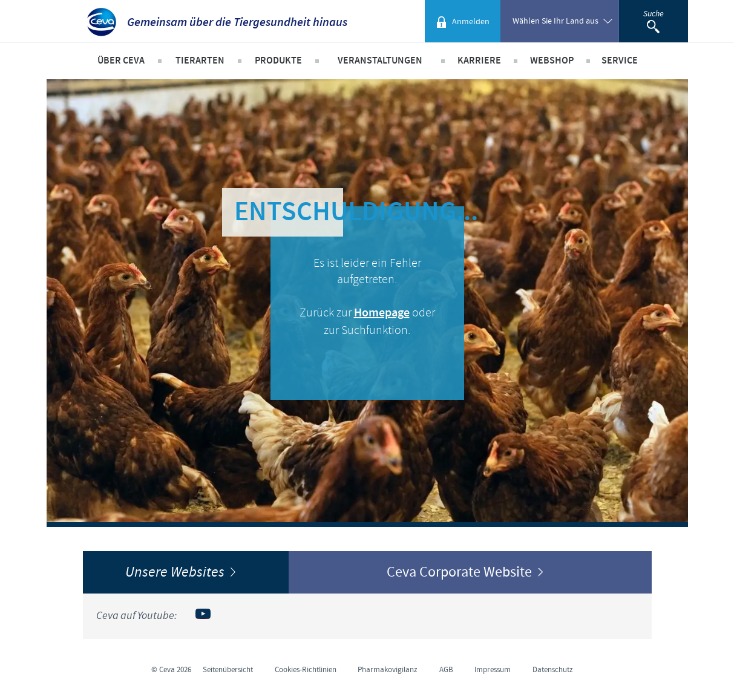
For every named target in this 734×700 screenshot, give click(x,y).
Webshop (552, 61)
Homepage (382, 313)
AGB (446, 670)
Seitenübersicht (228, 670)
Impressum (493, 670)
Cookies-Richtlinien (306, 670)
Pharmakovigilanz (388, 670)
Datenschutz (553, 670)
